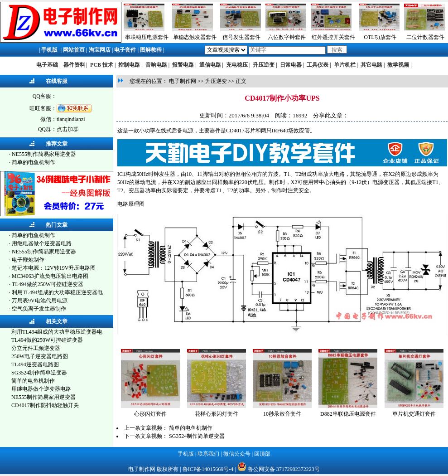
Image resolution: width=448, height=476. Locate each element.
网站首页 (74, 50)
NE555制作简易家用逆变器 (44, 154)
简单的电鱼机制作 (34, 162)
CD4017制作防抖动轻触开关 (45, 405)
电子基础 (47, 65)
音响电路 (156, 65)
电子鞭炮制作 (28, 260)
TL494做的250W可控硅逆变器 (48, 284)
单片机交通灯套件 (414, 414)
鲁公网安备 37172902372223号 (284, 469)
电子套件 (125, 50)
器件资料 (74, 65)
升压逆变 (264, 65)
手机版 (49, 50)
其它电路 (371, 65)
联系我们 (208, 454)
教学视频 (398, 65)
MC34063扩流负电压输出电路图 (50, 276)
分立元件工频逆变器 (36, 348)
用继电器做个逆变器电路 (42, 243)
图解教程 (151, 50)
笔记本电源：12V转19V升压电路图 (54, 268)
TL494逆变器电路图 (35, 364)
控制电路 (129, 65)
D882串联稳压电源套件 (348, 414)
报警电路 (183, 65)
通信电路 (210, 65)
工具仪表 (318, 65)
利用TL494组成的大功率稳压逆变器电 (57, 292)
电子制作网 (183, 81)
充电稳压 (237, 65)
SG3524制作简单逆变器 (39, 373)
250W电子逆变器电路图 (40, 356)
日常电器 (291, 65)
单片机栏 (345, 65)
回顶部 (262, 454)
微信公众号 (237, 454)
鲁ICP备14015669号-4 (208, 469)
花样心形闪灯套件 (217, 414)
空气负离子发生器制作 (39, 309)
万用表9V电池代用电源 (40, 301)
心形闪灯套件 (150, 414)
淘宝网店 (100, 50)
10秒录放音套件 (282, 414)
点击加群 (67, 129)
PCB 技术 (102, 65)
